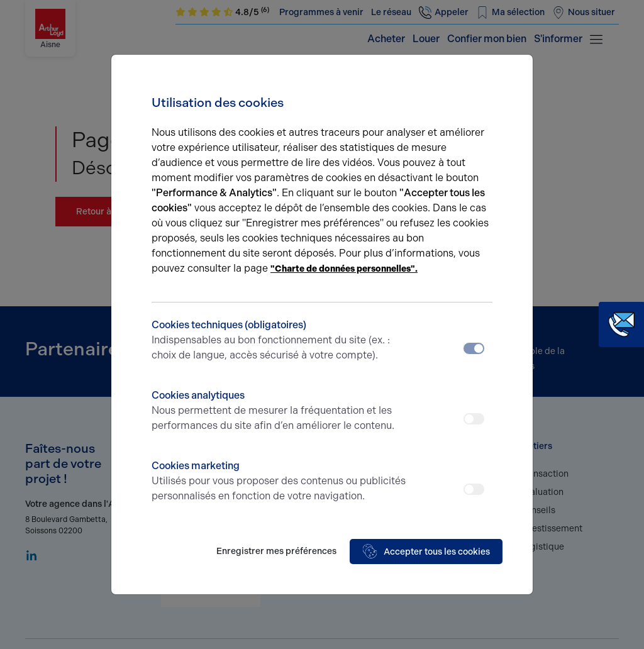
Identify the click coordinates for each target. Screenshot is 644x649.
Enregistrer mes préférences (276, 551)
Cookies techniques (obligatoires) (280, 341)
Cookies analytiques (280, 411)
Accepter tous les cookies (426, 552)
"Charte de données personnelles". (344, 269)
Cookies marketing (280, 482)
